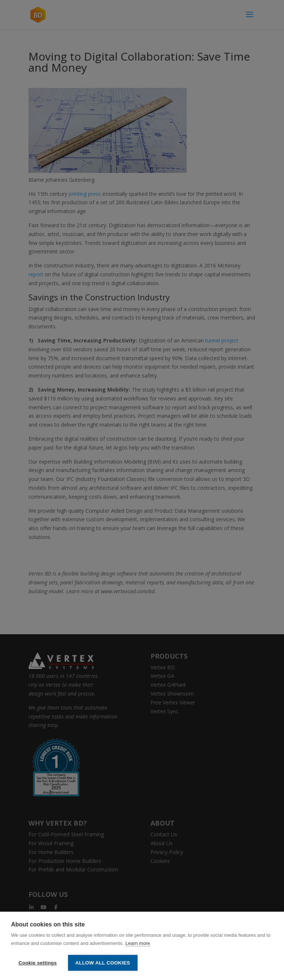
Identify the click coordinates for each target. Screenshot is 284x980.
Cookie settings (38, 963)
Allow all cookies (103, 963)
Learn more (138, 943)
